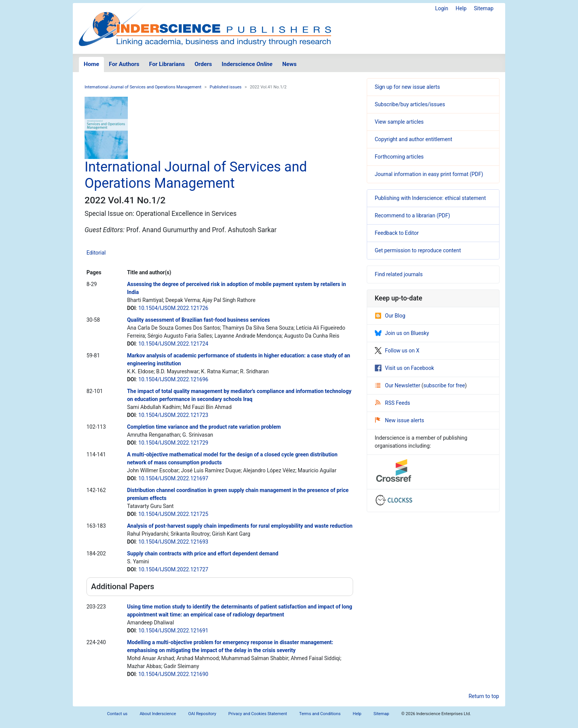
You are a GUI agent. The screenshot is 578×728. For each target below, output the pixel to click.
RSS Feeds (393, 403)
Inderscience (247, 64)
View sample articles (399, 122)
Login (442, 8)
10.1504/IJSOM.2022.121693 (173, 542)
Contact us (117, 714)
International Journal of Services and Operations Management (143, 87)
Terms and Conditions (320, 714)
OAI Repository (202, 714)
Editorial (96, 253)
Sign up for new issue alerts (407, 87)
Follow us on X (397, 351)
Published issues (226, 87)
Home (92, 64)
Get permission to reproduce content (418, 250)
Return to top (484, 696)
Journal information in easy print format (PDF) (429, 174)
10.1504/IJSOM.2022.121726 (173, 308)
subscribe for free (444, 385)
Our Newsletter (398, 385)
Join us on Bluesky (402, 333)
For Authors (124, 64)
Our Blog (390, 316)
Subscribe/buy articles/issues (410, 104)
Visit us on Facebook (404, 368)
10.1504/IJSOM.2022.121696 (173, 379)
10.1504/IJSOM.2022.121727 (173, 569)
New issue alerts (400, 420)
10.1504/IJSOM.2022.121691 (173, 631)
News (289, 64)
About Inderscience (158, 714)
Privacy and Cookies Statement (258, 714)
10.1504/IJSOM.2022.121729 (173, 443)
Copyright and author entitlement (413, 139)
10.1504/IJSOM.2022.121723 (173, 415)
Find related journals (399, 274)
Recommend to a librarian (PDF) (412, 215)
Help (461, 8)
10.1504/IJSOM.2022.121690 (173, 674)
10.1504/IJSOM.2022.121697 (173, 478)
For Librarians (167, 64)
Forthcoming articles (399, 157)
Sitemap (484, 8)
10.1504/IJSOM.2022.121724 (173, 344)
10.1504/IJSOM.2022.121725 (173, 514)
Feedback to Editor (397, 233)
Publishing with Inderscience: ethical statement (430, 198)
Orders (203, 64)
